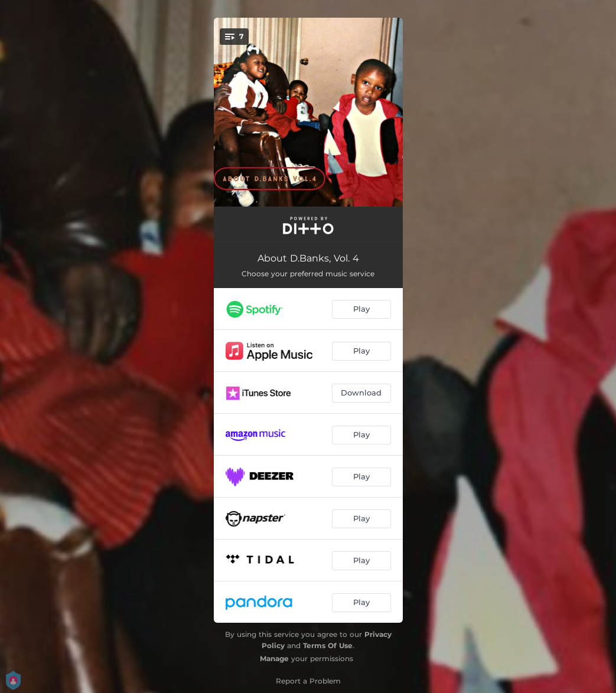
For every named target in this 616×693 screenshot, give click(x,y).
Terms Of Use (328, 645)
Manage (274, 658)
